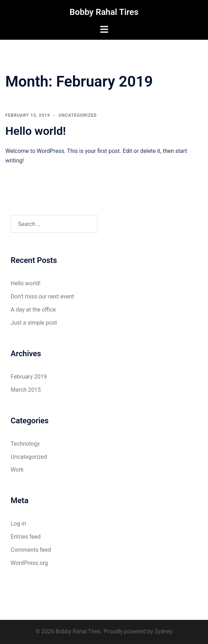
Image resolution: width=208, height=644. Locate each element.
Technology (25, 444)
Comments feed (31, 550)
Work (17, 470)
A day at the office (33, 310)
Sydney (164, 631)
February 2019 (29, 377)
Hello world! (36, 131)
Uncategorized (78, 115)
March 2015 (26, 390)
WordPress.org (29, 563)
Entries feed (26, 537)
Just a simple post (34, 323)
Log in (18, 524)
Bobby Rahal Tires (104, 12)
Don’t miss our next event (42, 296)
